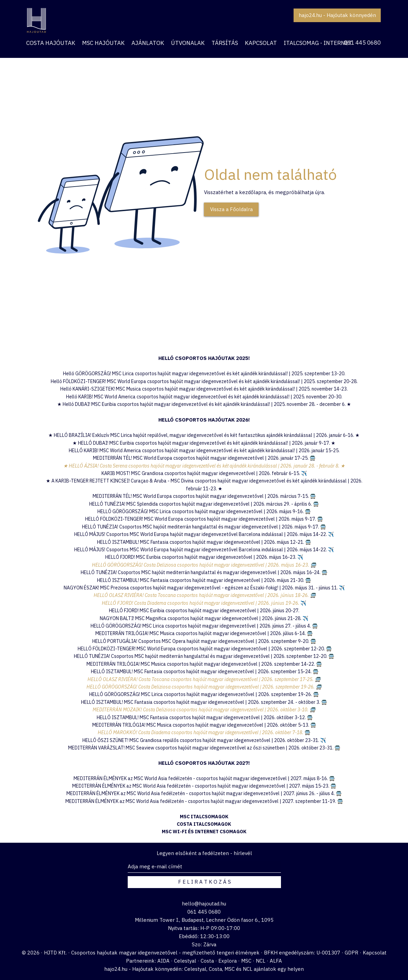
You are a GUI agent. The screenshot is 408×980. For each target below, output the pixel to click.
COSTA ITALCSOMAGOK (204, 824)
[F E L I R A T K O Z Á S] (204, 882)
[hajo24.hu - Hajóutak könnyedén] (337, 15)
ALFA (276, 961)
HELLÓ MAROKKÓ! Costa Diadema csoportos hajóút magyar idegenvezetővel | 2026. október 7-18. (201, 732)
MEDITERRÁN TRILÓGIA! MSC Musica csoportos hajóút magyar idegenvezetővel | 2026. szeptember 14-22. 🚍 (204, 664)
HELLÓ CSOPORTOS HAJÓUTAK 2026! (204, 420)
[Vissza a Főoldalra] (231, 209)
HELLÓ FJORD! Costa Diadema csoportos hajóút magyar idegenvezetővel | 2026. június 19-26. (201, 603)
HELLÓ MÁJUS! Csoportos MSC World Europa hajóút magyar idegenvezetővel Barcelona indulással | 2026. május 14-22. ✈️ (204, 534)
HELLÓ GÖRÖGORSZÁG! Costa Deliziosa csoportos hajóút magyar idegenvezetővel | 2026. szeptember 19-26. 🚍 (204, 687)
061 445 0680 (362, 43)
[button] (148, 43)
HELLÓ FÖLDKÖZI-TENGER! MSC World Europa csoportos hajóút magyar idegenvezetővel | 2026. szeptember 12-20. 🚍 (205, 649)
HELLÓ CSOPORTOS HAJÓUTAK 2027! (204, 763)
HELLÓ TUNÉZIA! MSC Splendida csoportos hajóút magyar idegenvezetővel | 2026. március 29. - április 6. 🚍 (204, 504)
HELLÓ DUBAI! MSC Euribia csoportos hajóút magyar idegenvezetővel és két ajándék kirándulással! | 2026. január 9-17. (205, 443)
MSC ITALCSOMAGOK (204, 817)
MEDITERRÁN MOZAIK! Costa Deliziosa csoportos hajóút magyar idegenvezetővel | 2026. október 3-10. (201, 710)
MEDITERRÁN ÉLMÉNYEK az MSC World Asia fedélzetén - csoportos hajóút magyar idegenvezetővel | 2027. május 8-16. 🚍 (204, 778)
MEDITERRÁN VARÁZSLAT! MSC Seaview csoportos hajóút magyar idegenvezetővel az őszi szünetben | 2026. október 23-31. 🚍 (204, 748)
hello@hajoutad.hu (204, 904)
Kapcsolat (375, 953)
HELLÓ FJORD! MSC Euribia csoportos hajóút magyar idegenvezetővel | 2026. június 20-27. (204, 611)
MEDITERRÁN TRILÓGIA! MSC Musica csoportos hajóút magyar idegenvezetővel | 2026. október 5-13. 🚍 (204, 725)
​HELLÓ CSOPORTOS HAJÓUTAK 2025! (204, 358)
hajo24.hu (116, 969)
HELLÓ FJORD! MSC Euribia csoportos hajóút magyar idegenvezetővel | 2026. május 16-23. (201, 557)
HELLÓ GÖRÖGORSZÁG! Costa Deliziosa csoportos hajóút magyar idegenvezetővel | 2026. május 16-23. (201, 565)
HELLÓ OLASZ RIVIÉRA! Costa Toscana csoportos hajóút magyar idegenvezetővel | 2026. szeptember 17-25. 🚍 (204, 679)
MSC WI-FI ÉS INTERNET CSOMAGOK (204, 832)
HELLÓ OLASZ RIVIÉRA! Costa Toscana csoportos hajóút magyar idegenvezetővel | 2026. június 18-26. (201, 595)
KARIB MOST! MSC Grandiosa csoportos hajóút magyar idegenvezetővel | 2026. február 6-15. (204, 473)
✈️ (300, 557)
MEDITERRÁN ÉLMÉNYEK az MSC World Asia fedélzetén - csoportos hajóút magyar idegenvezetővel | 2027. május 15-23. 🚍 (204, 786)
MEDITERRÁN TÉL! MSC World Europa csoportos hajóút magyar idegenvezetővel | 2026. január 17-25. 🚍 (204, 458)
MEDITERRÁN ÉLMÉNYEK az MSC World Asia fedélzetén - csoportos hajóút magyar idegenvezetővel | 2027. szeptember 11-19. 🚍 (204, 801)
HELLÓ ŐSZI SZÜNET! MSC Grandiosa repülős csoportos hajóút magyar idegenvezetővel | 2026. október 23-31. (201, 740)
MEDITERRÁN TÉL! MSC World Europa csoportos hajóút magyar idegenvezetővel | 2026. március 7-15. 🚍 (204, 496)
